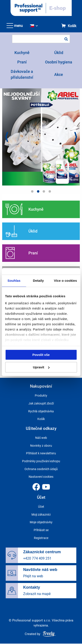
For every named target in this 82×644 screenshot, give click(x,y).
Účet (41, 507)
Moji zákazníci (41, 514)
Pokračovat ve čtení (41, 209)
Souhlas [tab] (14, 281)
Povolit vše (41, 355)
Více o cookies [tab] (65, 281)
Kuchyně (22, 53)
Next (76, 137)
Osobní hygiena (59, 62)
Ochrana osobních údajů (41, 469)
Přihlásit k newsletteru (41, 453)
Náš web (41, 438)
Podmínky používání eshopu (41, 461)
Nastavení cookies (41, 477)
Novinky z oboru (41, 446)
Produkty (41, 395)
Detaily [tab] (38, 281)
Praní (22, 62)
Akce (59, 74)
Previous (6, 137)
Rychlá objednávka (41, 411)
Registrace (41, 538)
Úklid (59, 53)
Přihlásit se (41, 530)
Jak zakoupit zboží (41, 403)
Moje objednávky (41, 522)
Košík (72, 26)
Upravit (41, 367)
